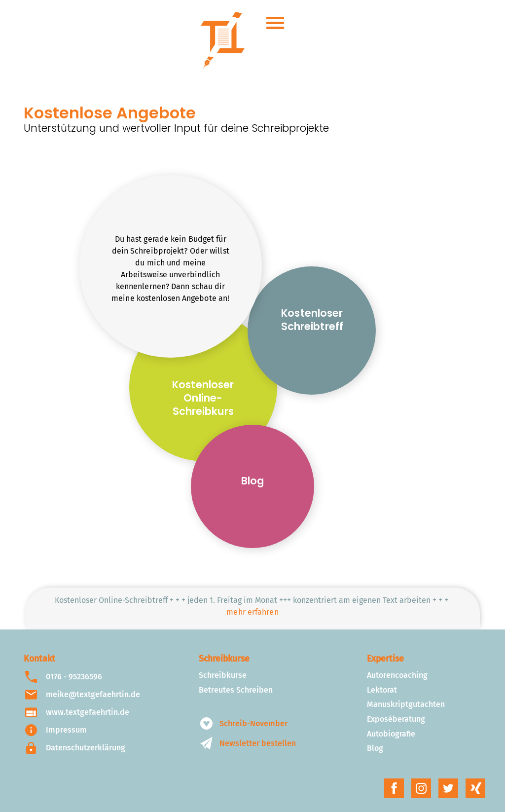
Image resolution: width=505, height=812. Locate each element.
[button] (275, 23)
